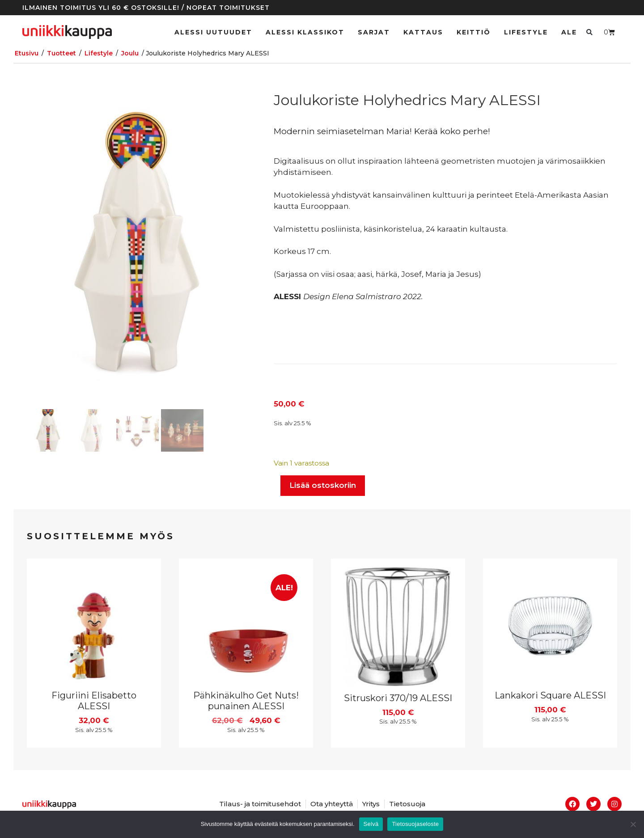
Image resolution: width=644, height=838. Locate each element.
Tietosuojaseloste (415, 824)
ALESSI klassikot (305, 32)
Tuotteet (61, 53)
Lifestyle (526, 32)
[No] (633, 824)
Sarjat (374, 32)
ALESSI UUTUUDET (213, 32)
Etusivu (27, 53)
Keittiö (474, 32)
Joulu (130, 53)
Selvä (371, 824)
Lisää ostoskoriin (323, 485)
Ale (569, 32)
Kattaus (423, 32)
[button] (589, 32)
